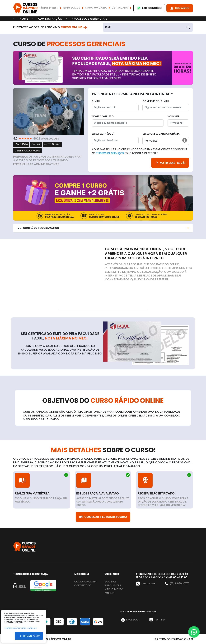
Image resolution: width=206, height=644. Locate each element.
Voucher (174, 116)
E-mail (96, 101)
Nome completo (103, 116)
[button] (185, 140)
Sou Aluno (180, 8)
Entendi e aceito (29, 636)
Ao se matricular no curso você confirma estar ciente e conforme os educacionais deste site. (140, 151)
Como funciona (85, 582)
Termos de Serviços (110, 153)
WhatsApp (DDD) (103, 134)
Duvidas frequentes (113, 583)
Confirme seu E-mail (156, 101)
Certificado (83, 585)
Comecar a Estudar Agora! (103, 517)
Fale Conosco (149, 8)
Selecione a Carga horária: (161, 134)
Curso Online (74, 27)
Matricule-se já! (170, 163)
